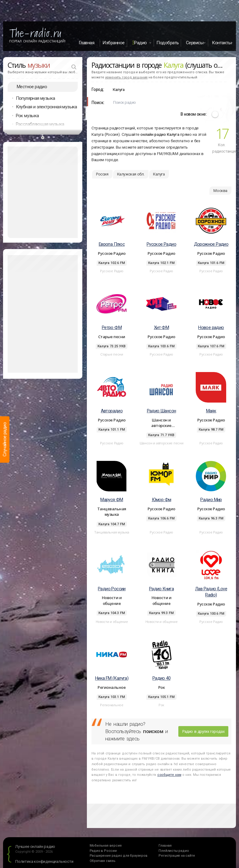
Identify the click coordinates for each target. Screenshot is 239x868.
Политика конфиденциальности (44, 861)
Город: (98, 89)
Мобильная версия (106, 846)
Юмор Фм (162, 500)
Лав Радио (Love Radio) (211, 592)
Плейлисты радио (174, 851)
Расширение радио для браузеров (119, 856)
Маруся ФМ (112, 500)
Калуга (159, 174)
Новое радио (211, 327)
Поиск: (98, 103)
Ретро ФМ (112, 327)
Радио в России (103, 851)
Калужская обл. (131, 174)
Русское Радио (161, 244)
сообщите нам (169, 775)
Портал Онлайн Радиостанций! (37, 41)
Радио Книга (161, 589)
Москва (220, 191)
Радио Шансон (162, 411)
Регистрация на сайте (177, 856)
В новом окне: (194, 114)
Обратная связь (103, 861)
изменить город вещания (127, 77)
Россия (102, 174)
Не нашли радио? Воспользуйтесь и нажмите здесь (136, 731)
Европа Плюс (112, 244)
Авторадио (112, 411)
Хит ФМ (161, 327)
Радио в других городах (203, 731)
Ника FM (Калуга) (112, 678)
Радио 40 (161, 678)
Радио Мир (211, 500)
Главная (87, 43)
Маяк (211, 411)
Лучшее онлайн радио (35, 846)
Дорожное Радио (211, 244)
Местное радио (32, 87)
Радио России (112, 589)
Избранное (114, 43)
